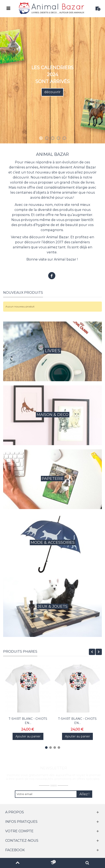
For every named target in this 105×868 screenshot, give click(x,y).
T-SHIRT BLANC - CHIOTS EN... (28, 721)
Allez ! (84, 794)
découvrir (53, 92)
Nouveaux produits (23, 293)
